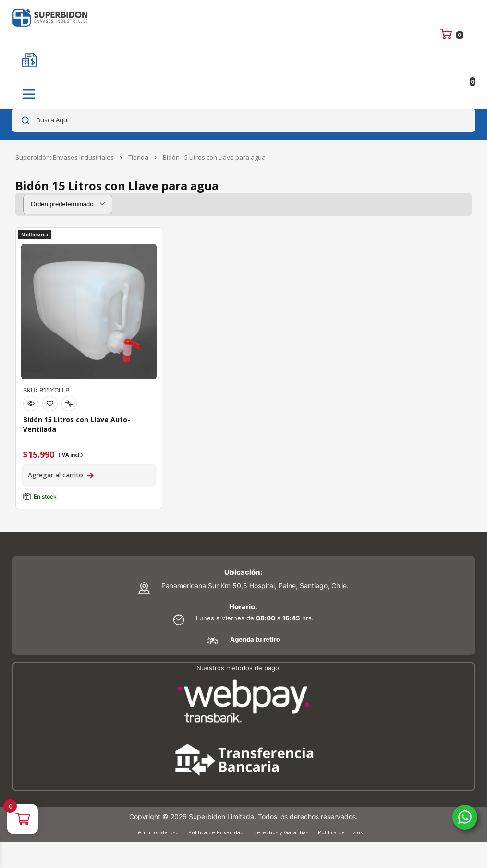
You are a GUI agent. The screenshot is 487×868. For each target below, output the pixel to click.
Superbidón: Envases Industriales (65, 157)
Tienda (138, 157)
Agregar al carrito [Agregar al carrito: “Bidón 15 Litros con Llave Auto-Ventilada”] (55, 475)
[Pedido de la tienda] (68, 204)
